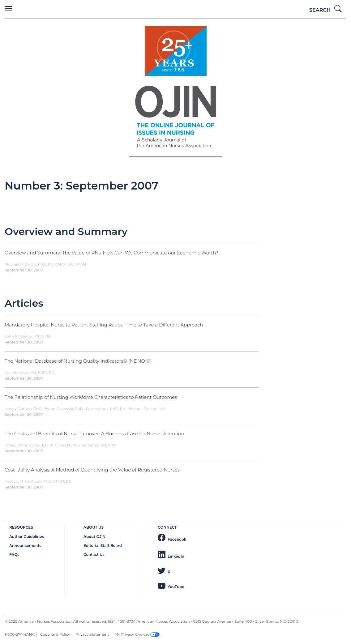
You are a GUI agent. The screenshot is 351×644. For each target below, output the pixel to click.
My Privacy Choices (137, 634)
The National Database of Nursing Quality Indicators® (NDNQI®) (78, 361)
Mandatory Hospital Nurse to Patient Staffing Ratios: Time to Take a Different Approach (104, 325)
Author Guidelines (27, 537)
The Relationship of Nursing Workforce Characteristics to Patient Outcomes (91, 397)
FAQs (14, 554)
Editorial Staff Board (103, 546)
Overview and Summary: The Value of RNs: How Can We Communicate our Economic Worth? (111, 253)
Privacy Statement (92, 634)
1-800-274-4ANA (20, 634)
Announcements (25, 546)
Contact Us (94, 554)
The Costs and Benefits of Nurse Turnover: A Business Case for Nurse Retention (94, 434)
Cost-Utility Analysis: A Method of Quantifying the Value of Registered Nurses (92, 470)
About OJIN (94, 537)
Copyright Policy (55, 634)
